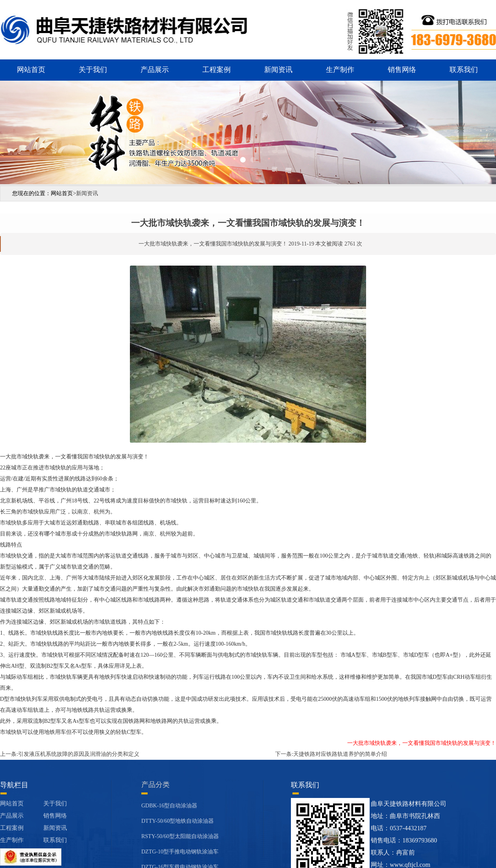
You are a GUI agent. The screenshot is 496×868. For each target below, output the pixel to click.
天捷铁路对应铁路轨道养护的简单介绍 (340, 754)
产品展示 (155, 70)
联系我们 (464, 70)
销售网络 (402, 70)
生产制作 (340, 70)
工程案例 (217, 70)
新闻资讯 (278, 70)
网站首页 (31, 70)
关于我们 (93, 70)
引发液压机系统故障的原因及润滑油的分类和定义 (79, 754)
